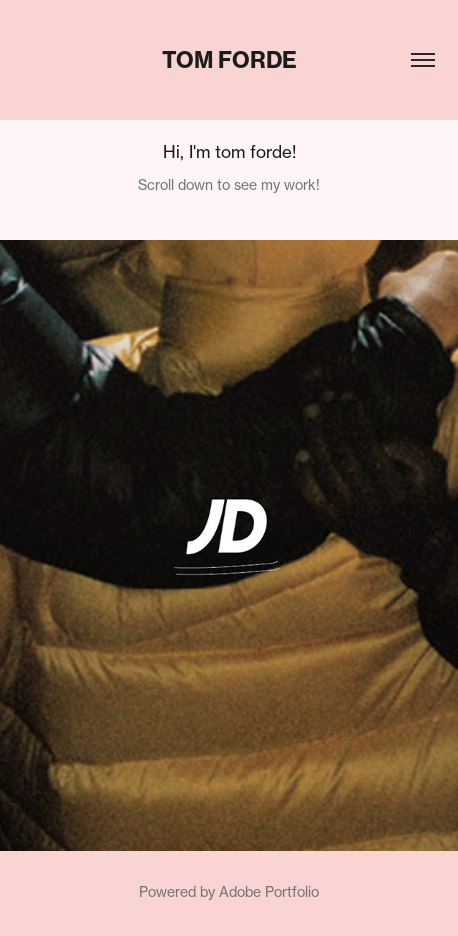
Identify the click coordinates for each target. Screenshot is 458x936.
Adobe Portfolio (269, 891)
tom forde (229, 60)
